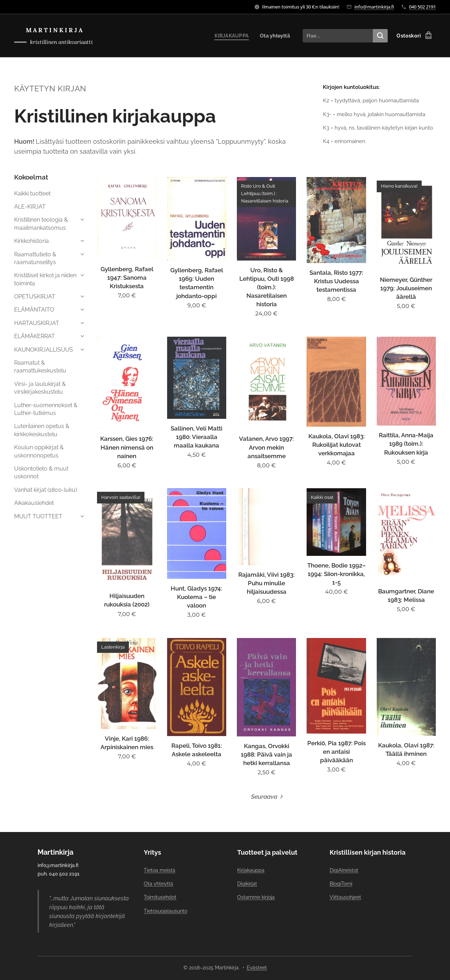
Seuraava (264, 797)
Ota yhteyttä (158, 884)
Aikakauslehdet (34, 503)
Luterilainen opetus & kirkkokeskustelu (42, 430)
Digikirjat (247, 884)
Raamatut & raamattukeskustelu (40, 367)
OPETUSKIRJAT (35, 297)
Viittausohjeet (345, 897)
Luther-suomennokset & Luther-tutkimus (46, 409)
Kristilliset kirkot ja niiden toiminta (45, 279)
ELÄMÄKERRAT (35, 336)
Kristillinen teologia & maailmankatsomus (41, 224)
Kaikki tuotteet (32, 193)
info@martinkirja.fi (374, 7)
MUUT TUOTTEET (38, 516)
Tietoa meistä (160, 870)
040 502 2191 (422, 7)
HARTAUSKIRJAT (37, 323)
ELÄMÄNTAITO (34, 310)
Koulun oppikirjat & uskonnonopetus (39, 451)
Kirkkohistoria (32, 241)
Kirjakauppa (250, 870)
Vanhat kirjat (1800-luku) (45, 490)
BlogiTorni (341, 884)
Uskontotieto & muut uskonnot (41, 472)
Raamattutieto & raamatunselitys (35, 258)
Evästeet (257, 968)
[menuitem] (231, 36)
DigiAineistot (344, 870)
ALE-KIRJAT (30, 207)
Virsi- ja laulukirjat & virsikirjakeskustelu (40, 388)
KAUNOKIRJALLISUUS (44, 350)
